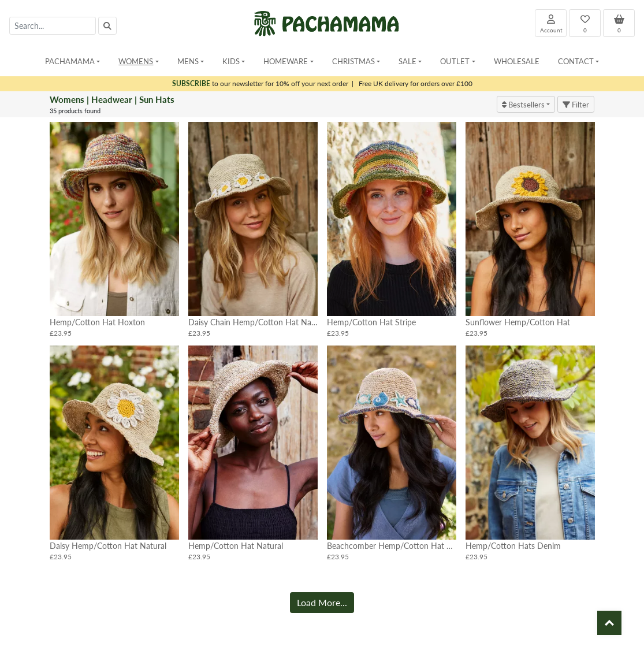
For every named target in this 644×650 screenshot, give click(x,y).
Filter (576, 104)
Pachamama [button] (70, 61)
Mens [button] (188, 61)
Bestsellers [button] (523, 104)
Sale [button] (407, 61)
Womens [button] (136, 61)
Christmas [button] (353, 61)
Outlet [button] (455, 61)
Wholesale (517, 61)
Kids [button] (231, 61)
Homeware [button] (286, 61)
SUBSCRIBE (191, 83)
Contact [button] (576, 61)
